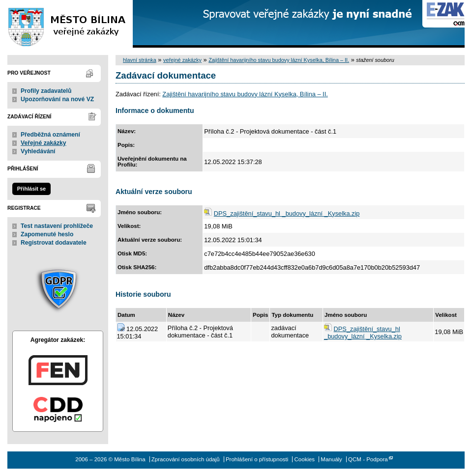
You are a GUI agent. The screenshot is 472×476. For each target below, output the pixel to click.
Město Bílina (66, 24)
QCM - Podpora (368, 459)
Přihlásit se (31, 189)
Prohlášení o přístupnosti (257, 459)
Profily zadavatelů (46, 91)
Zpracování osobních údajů (186, 459)
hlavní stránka (140, 60)
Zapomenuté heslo (47, 234)
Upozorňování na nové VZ (57, 99)
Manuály (331, 459)
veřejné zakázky (182, 60)
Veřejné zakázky (44, 143)
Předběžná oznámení (50, 135)
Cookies (305, 459)
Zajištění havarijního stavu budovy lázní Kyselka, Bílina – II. (279, 60)
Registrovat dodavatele (54, 243)
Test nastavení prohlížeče (57, 226)
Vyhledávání (38, 151)
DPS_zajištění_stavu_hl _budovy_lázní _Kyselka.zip (287, 213)
